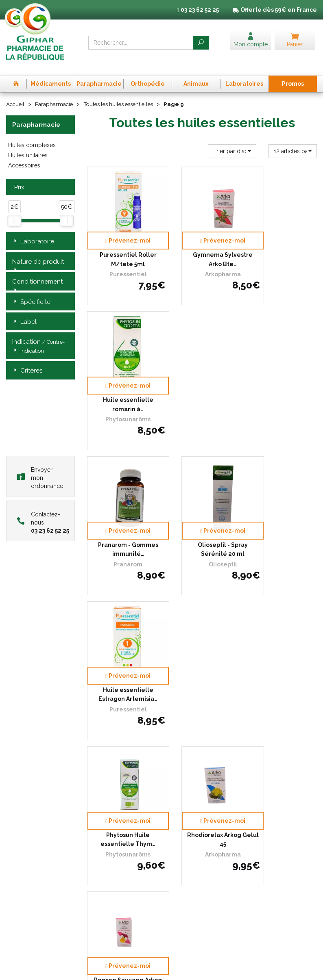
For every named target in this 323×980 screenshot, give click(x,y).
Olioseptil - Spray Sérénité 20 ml (202, 365)
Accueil (16, 93)
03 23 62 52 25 (34, 891)
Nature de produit (38, 251)
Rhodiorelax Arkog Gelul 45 (202, 497)
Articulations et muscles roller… (283, 627)
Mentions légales (269, 806)
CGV (254, 799)
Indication (38, 336)
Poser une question (110, 835)
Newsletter (100, 864)
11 (190, 692)
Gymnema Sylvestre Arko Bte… (202, 234)
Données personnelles (276, 814)
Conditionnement (37, 271)
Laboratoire (33, 231)
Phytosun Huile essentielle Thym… (121, 497)
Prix (18, 177)
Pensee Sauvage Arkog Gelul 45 (283, 497)
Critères (27, 360)
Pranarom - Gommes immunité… (121, 365)
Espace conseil (105, 857)
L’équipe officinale (108, 805)
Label (24, 311)
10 (175, 692)
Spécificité (31, 291)
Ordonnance (102, 813)
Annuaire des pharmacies (118, 884)
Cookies (258, 821)
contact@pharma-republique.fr (39, 908)
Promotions (101, 850)
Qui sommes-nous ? (111, 798)
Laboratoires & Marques (116, 842)
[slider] (14, 209)
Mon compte (102, 872)
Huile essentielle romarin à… (283, 234)
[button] (232, 140)
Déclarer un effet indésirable (107, 824)
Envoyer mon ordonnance (40, 467)
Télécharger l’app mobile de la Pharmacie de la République (162, 731)
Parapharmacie (56, 93)
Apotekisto (161, 968)
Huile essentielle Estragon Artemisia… (283, 365)
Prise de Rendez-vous (113, 790)
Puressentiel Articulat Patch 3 (202, 627)
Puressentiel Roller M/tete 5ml (121, 234)
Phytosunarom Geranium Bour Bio (121, 627)
